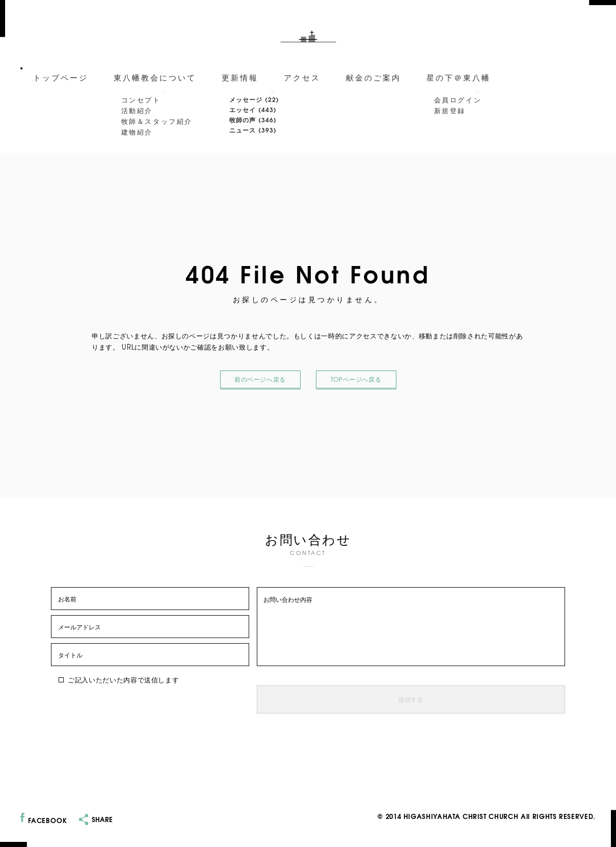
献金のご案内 (373, 77)
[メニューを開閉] (21, 68)
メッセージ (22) (255, 99)
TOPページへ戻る (356, 379)
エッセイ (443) (253, 109)
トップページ (61, 77)
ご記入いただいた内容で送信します (119, 680)
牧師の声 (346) (253, 120)
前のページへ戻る (260, 379)
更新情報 (240, 77)
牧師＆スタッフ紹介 (157, 121)
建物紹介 (137, 131)
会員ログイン (458, 99)
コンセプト (141, 99)
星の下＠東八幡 (459, 77)
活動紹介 (137, 110)
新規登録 (450, 110)
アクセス (302, 77)
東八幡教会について (155, 77)
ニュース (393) (253, 130)
